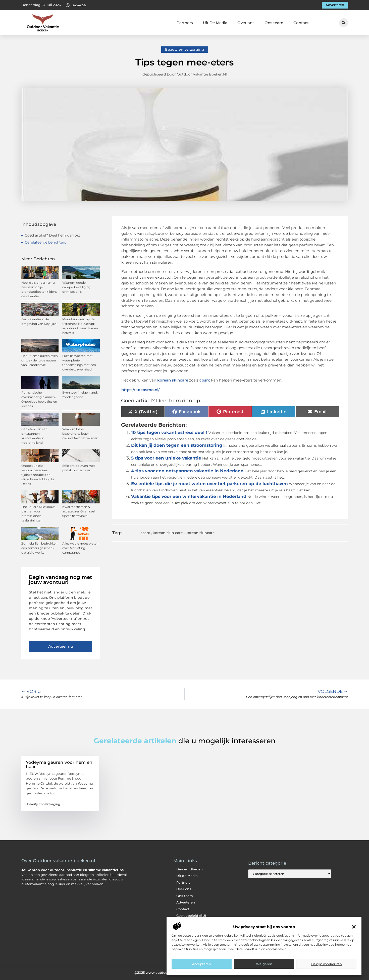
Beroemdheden (190, 869)
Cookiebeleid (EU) (191, 916)
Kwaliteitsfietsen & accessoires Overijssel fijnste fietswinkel (78, 511)
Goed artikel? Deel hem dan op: (52, 235)
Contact (301, 23)
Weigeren (264, 964)
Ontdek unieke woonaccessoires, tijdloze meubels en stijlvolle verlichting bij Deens (38, 475)
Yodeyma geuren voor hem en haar (59, 764)
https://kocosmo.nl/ (141, 390)
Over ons (246, 23)
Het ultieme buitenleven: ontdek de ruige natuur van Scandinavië (40, 360)
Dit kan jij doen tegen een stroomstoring (177, 445)
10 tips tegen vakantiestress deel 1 (169, 432)
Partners (185, 23)
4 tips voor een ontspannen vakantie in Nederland (187, 471)
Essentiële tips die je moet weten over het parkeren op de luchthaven (209, 484)
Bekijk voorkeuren (327, 964)
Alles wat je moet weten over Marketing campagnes (80, 548)
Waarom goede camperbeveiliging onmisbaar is (76, 287)
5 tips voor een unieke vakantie (166, 458)
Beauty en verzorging (185, 49)
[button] (354, 927)
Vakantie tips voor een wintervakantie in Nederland (189, 496)
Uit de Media (187, 876)
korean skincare (173, 380)
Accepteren (201, 964)
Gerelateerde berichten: (45, 242)
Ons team (274, 23)
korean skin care (168, 533)
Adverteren (186, 902)
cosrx (205, 380)
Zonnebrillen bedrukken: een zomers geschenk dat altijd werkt (40, 548)
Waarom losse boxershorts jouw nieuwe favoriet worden (80, 434)
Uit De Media (215, 23)
